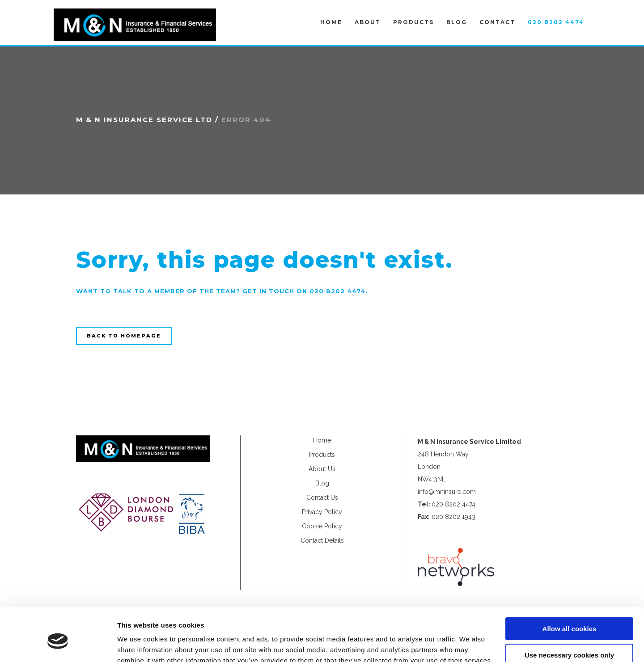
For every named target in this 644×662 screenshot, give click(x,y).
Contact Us (322, 498)
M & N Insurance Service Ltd (144, 120)
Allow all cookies (570, 588)
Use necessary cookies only (569, 614)
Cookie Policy (322, 526)
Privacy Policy (322, 512)
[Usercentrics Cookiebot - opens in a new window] (58, 645)
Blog (322, 483)
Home (322, 440)
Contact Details (322, 540)
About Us (322, 469)
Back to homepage (124, 336)
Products (322, 455)
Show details (138, 644)
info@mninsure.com (447, 492)
